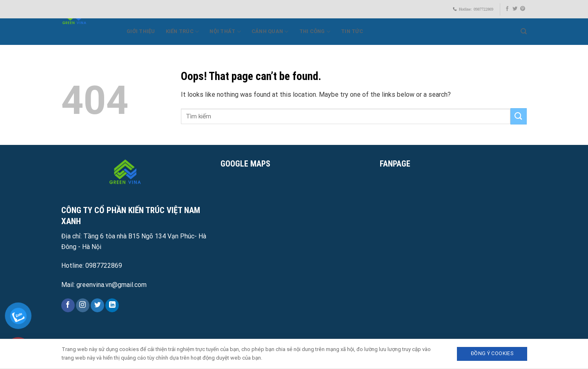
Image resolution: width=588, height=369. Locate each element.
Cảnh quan (270, 32)
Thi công (315, 32)
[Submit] (519, 116)
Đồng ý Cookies (492, 353)
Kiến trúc (183, 32)
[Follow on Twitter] (515, 9)
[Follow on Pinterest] (523, 9)
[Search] (524, 31)
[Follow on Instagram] (83, 305)
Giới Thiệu (141, 31)
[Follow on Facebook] (507, 9)
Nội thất (225, 32)
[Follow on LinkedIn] (112, 305)
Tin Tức (352, 31)
